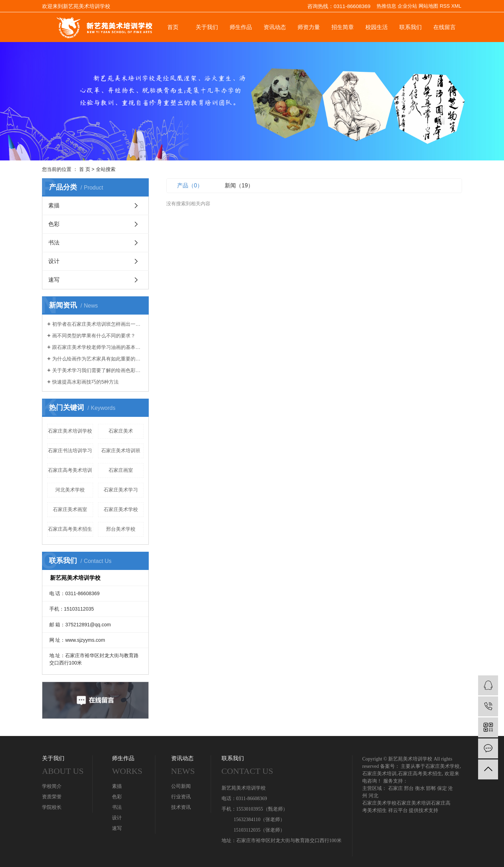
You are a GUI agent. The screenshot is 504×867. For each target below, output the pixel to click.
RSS (445, 6)
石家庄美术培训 (379, 774)
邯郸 (431, 788)
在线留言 (444, 27)
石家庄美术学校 (121, 509)
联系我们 (411, 27)
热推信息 (386, 6)
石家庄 (395, 788)
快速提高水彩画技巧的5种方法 (85, 382)
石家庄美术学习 (121, 490)
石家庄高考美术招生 (70, 529)
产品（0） (190, 185)
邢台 (409, 788)
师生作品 (241, 27)
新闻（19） (239, 185)
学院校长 (52, 807)
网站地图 (428, 6)
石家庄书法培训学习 (70, 450)
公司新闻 (181, 786)
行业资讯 (181, 797)
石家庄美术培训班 (121, 450)
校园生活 (377, 27)
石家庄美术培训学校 (70, 431)
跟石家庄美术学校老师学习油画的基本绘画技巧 (98, 347)
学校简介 (52, 786)
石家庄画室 (121, 470)
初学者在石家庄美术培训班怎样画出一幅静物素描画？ (98, 324)
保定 (442, 788)
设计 (54, 261)
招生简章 (343, 27)
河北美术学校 (70, 490)
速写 (54, 280)
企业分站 (407, 6)
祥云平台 (398, 810)
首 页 (85, 169)
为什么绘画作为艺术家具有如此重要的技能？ (98, 359)
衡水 (420, 788)
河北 (373, 796)
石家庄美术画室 (70, 509)
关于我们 (207, 27)
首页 (173, 27)
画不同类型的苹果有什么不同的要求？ (94, 336)
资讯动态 (275, 27)
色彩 (54, 224)
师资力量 (309, 27)
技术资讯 (181, 807)
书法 (54, 243)
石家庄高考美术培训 (70, 470)
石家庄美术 (121, 431)
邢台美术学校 (121, 529)
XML (456, 6)
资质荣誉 (52, 797)
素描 (54, 205)
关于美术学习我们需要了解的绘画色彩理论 (98, 370)
